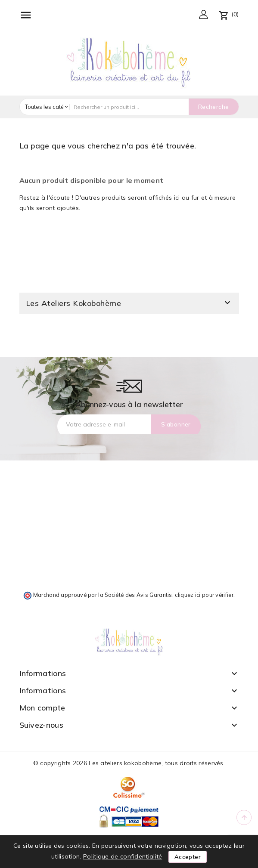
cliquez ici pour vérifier (204, 595)
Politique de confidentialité (123, 856)
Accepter (188, 857)
